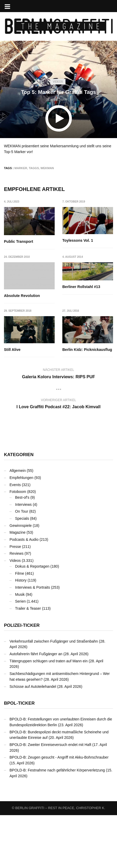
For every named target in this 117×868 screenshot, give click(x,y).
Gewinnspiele (21, 578)
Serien (20, 654)
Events (15, 537)
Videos (58, 82)
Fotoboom (18, 544)
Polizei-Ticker (22, 678)
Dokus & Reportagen (32, 619)
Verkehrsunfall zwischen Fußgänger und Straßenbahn (54, 694)
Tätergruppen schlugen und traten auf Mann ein (49, 714)
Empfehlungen (21, 531)
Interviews (23, 557)
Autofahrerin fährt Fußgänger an (36, 707)
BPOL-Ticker (19, 756)
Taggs (34, 168)
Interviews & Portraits (32, 640)
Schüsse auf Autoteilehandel (33, 739)
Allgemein (18, 523)
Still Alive (71, 348)
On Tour (22, 564)
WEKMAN (47, 168)
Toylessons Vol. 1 (78, 240)
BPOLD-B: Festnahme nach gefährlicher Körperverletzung (57, 823)
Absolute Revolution (81, 294)
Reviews (17, 606)
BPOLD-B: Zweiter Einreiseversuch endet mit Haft (50, 798)
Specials (22, 571)
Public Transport (18, 241)
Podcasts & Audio (24, 592)
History (21, 633)
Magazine (18, 585)
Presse (15, 599)
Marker (21, 168)
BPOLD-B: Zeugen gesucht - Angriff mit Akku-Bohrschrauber (59, 810)
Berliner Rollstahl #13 (23, 340)
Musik (20, 647)
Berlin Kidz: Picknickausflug (29, 402)
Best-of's (22, 550)
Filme (20, 626)
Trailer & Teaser (28, 661)
